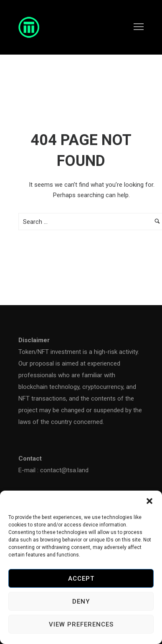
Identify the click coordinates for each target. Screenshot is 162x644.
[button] (149, 501)
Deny (81, 601)
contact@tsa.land (64, 470)
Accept (81, 579)
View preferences (81, 624)
